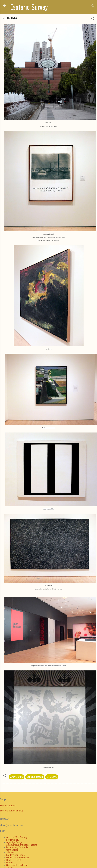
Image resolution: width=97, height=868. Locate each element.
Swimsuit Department (17, 865)
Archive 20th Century (17, 837)
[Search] (93, 6)
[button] (93, 19)
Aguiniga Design (14, 842)
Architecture (17, 777)
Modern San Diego (16, 855)
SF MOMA (52, 777)
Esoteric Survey (29, 7)
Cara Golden (12, 850)
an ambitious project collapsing (22, 845)
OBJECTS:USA (14, 860)
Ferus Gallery (13, 840)
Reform (10, 863)
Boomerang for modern (18, 847)
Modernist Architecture (18, 858)
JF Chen (10, 852)
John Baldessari (35, 777)
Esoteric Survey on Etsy (12, 811)
